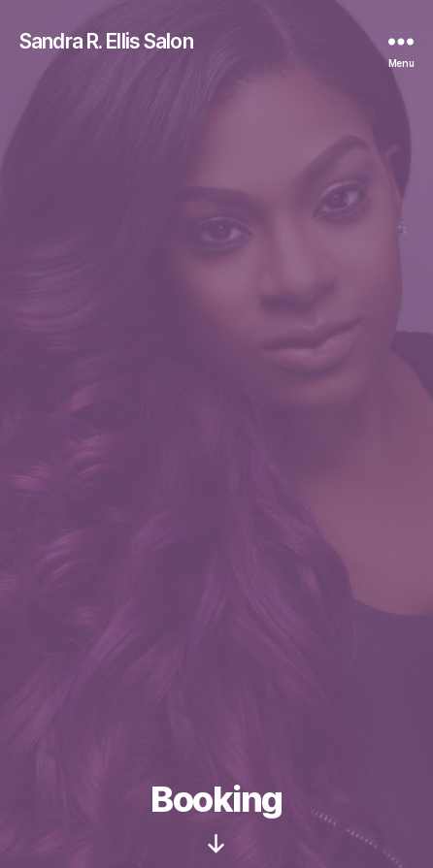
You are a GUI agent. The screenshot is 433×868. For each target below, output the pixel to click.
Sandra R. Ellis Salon (106, 41)
